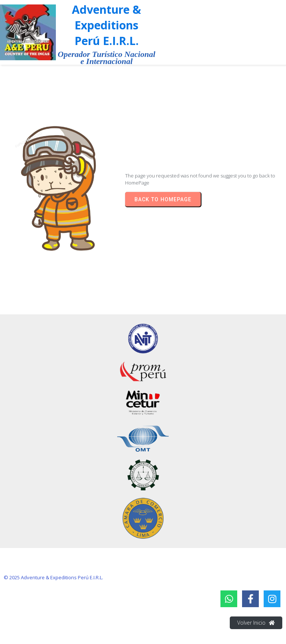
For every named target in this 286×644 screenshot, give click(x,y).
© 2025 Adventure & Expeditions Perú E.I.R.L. (53, 577)
